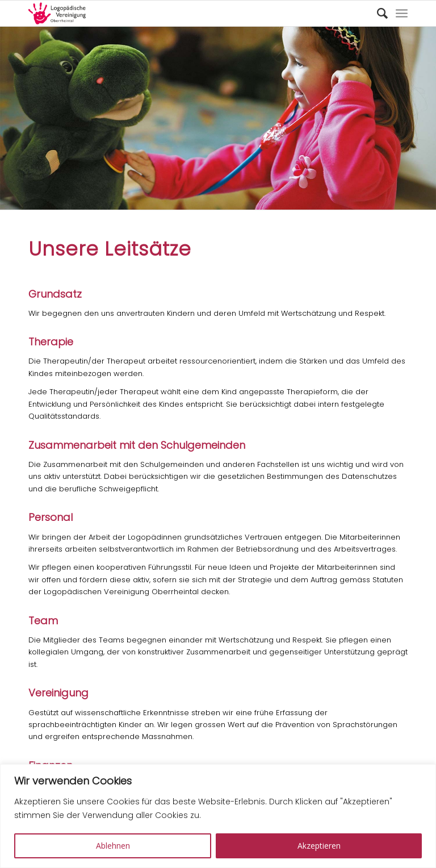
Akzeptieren (319, 846)
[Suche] (377, 13)
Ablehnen (113, 846)
